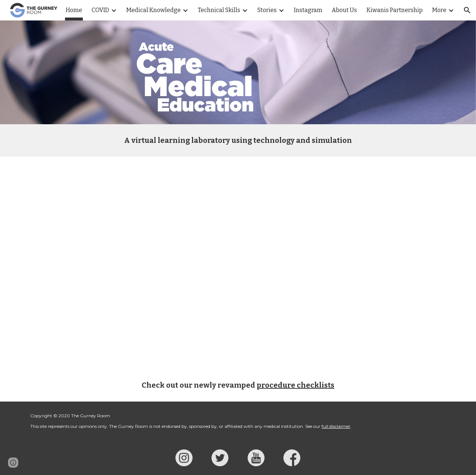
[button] (467, 10)
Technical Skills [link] (219, 10)
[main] (238, 140)
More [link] (439, 10)
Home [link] (74, 10)
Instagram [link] (308, 10)
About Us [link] (344, 10)
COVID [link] (100, 10)
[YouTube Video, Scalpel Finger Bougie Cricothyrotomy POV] (238, 263)
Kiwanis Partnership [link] (395, 10)
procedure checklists (295, 385)
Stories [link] (267, 10)
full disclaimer (336, 426)
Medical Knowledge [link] (153, 10)
